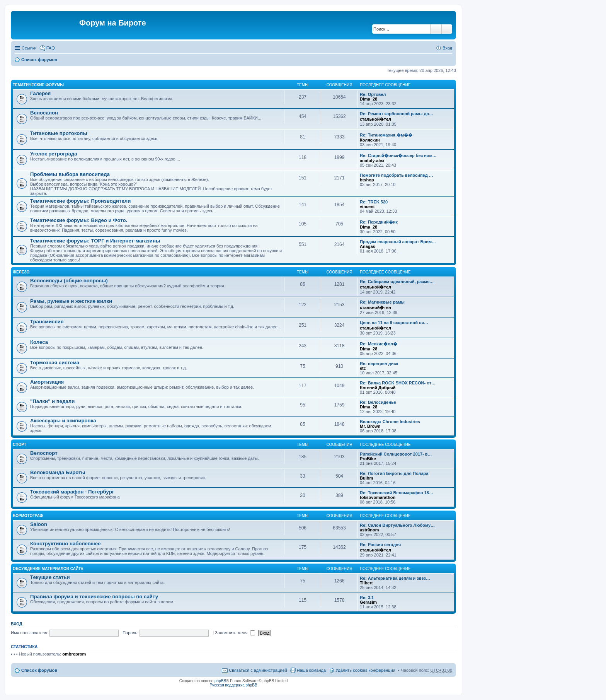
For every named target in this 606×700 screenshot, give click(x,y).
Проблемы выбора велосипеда (70, 174)
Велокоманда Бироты (58, 472)
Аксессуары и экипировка (63, 421)
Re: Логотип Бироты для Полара (394, 473)
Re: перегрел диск (379, 364)
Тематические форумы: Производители (80, 201)
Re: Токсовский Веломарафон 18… (397, 493)
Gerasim (368, 602)
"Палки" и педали (52, 401)
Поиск (436, 29)
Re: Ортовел (373, 94)
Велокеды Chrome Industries (390, 422)
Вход (16, 624)
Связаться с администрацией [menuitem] (258, 670)
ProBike (368, 459)
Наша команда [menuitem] (311, 670)
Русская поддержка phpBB (233, 685)
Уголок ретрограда (54, 154)
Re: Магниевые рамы (382, 302)
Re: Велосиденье (378, 402)
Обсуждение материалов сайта (48, 569)
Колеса (39, 342)
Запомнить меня (235, 633)
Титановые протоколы (59, 133)
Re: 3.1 (367, 598)
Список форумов (39, 60)
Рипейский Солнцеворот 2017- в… (396, 454)
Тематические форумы (38, 85)
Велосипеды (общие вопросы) (69, 281)
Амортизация (47, 382)
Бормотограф (28, 516)
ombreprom (74, 654)
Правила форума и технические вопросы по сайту (94, 597)
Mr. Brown (370, 426)
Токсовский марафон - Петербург (72, 492)
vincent (367, 207)
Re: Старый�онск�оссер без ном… (398, 155)
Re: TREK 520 (374, 202)
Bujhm (366, 478)
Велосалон (44, 113)
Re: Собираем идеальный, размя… (397, 282)
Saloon (39, 524)
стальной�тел (375, 119)
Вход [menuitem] (447, 48)
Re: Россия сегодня (380, 545)
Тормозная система (55, 363)
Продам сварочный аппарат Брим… (398, 242)
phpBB (220, 681)
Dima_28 (369, 99)
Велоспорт (44, 453)
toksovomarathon (378, 497)
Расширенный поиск (447, 29)
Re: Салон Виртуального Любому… (397, 525)
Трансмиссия (47, 322)
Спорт (20, 445)
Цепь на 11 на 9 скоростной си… (394, 323)
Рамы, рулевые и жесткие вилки (71, 301)
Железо (21, 272)
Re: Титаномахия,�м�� (386, 135)
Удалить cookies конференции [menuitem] (365, 670)
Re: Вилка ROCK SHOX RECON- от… (398, 383)
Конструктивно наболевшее (66, 544)
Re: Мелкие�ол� (379, 344)
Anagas (368, 246)
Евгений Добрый (378, 388)
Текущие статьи (50, 577)
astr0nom (369, 530)
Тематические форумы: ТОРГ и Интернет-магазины (95, 241)
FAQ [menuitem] (51, 48)
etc (363, 368)
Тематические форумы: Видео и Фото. (79, 220)
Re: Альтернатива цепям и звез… (395, 578)
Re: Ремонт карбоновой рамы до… (397, 114)
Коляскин (370, 140)
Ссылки (29, 48)
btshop (367, 180)
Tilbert (366, 583)
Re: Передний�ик (379, 222)
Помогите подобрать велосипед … (397, 175)
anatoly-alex (372, 160)
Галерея (40, 93)
